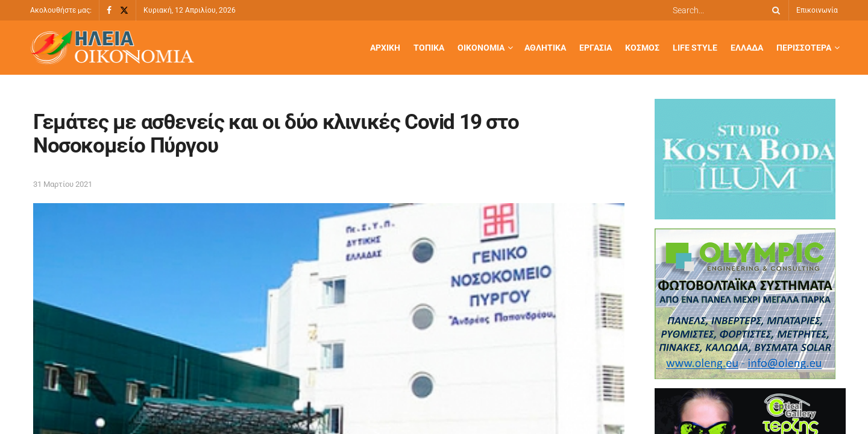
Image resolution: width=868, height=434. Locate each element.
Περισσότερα (804, 48)
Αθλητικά (545, 48)
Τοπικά (429, 48)
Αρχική (385, 48)
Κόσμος (642, 48)
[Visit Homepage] (112, 48)
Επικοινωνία (817, 10)
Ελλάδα (747, 48)
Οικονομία (481, 48)
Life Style (695, 48)
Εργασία (596, 48)
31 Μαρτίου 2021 (63, 184)
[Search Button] (774, 10)
